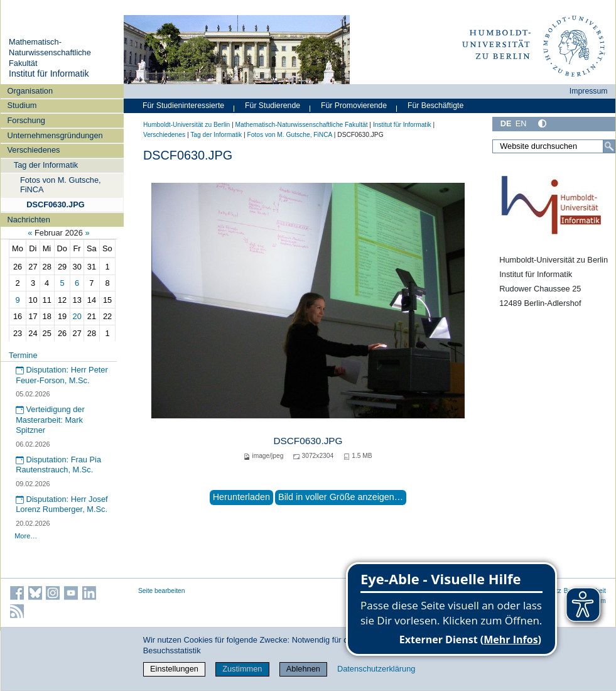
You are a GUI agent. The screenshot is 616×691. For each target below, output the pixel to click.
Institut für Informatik (49, 73)
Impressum (589, 91)
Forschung (26, 120)
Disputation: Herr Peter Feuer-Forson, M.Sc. (62, 375)
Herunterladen (241, 497)
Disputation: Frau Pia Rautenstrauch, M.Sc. (58, 465)
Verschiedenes (33, 150)
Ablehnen (303, 669)
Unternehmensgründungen (55, 135)
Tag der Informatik (46, 165)
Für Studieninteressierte (183, 106)
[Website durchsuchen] (554, 146)
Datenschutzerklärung (376, 669)
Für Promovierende (354, 106)
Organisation (30, 91)
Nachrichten (28, 220)
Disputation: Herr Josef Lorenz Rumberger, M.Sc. (62, 504)
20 (77, 316)
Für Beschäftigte (435, 106)
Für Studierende (273, 106)
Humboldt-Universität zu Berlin (186, 125)
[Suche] (609, 146)
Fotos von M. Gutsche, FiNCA (61, 185)
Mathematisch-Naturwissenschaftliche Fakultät (50, 52)
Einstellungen (174, 669)
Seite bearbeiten (162, 591)
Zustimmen (242, 669)
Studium (22, 105)
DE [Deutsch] (506, 123)
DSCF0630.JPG (55, 204)
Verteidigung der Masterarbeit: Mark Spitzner (50, 420)
